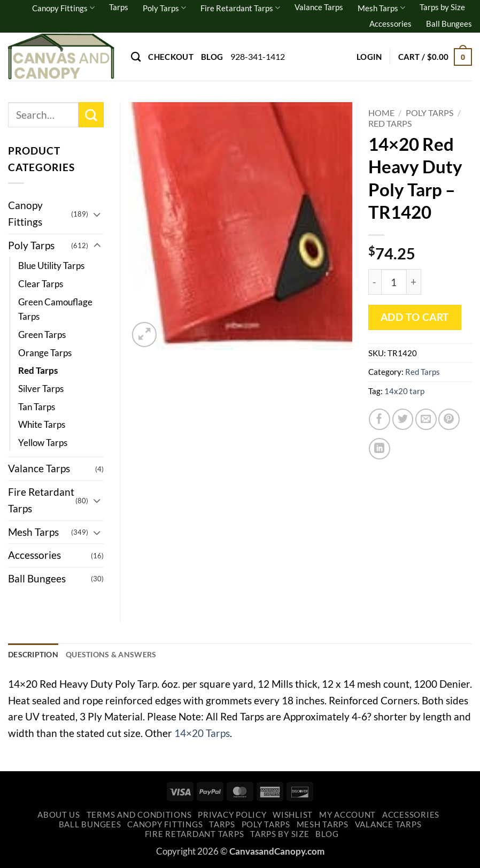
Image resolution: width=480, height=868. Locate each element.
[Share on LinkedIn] (380, 449)
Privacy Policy (232, 816)
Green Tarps (42, 335)
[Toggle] (97, 214)
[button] (369, 57)
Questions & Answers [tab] (118, 655)
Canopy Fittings (63, 8)
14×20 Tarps (202, 734)
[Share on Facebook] (380, 419)
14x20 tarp (404, 391)
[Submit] (91, 115)
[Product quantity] (394, 282)
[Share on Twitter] (403, 419)
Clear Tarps (41, 284)
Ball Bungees (449, 24)
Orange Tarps (45, 353)
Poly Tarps (164, 8)
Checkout (171, 57)
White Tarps (42, 424)
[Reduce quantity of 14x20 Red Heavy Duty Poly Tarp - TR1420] (375, 282)
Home (381, 113)
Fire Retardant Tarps (240, 8)
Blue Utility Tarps (51, 266)
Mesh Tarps (381, 8)
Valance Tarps (319, 7)
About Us (59, 816)
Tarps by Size (442, 7)
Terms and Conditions (139, 816)
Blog (212, 57)
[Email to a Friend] (426, 419)
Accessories (390, 24)
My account (347, 816)
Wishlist (293, 816)
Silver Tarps (41, 389)
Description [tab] (35, 655)
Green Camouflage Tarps (55, 309)
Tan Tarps (37, 407)
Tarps (119, 7)
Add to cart (415, 317)
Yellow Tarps (43, 443)
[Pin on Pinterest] (449, 419)
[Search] (136, 57)
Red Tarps (390, 123)
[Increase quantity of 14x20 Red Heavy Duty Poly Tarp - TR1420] (414, 282)
